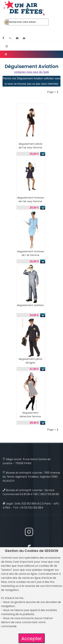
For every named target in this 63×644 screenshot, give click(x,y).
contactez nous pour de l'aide (32, 72)
